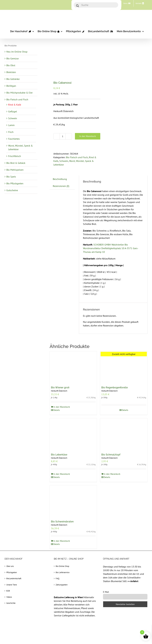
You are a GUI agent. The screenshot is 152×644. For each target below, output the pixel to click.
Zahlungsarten (62, 585)
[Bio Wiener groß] (73, 367)
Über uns (10, 566)
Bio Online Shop (62, 566)
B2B (8, 591)
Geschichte (11, 603)
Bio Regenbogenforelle (115, 388)
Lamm (11, 125)
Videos (9, 597)
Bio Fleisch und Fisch (77, 157)
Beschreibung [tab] (60, 179)
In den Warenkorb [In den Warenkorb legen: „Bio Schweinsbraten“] (62, 541)
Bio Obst (11, 65)
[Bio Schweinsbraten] (73, 501)
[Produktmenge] (63, 136)
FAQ (57, 578)
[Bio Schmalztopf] (124, 434)
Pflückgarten (12, 572)
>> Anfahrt (133, 581)
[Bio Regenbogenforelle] (124, 367)
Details (57, 410)
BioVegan (11, 86)
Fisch (11, 132)
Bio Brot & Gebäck (16, 163)
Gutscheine (12, 190)
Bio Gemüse (13, 58)
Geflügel (13, 111)
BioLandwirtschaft (14, 578)
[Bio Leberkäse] (73, 434)
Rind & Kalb (15, 105)
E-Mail (106, 592)
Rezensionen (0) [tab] (61, 186)
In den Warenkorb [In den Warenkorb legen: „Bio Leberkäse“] (62, 474)
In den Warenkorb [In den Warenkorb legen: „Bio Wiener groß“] (62, 407)
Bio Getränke (13, 79)
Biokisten (11, 72)
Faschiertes (14, 139)
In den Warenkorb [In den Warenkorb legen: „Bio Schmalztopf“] (112, 474)
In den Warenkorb (88, 136)
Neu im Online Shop (17, 52)
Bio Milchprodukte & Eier (19, 93)
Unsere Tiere (12, 585)
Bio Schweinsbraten (62, 522)
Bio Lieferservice (63, 572)
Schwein (64, 161)
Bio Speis (11, 177)
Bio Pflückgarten (15, 183)
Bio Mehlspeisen (15, 170)
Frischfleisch (15, 156)
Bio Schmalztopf (111, 455)
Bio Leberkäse (59, 455)
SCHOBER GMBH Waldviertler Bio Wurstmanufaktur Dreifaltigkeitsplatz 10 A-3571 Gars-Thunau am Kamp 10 (111, 248)
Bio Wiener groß (60, 388)
